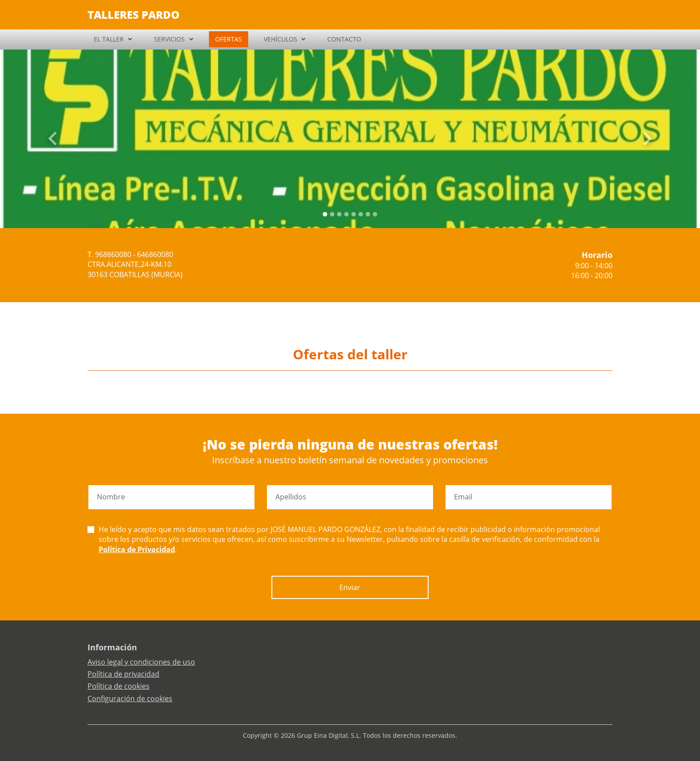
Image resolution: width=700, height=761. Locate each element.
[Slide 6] (368, 214)
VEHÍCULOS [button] (281, 39)
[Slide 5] (361, 214)
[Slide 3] (346, 214)
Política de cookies (119, 686)
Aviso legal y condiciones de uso (141, 662)
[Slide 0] (325, 214)
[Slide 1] (332, 214)
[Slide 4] (354, 214)
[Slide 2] (339, 214)
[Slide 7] (375, 214)
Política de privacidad (123, 674)
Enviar (350, 587)
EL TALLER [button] (109, 39)
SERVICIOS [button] (169, 39)
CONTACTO (344, 39)
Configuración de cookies (130, 699)
